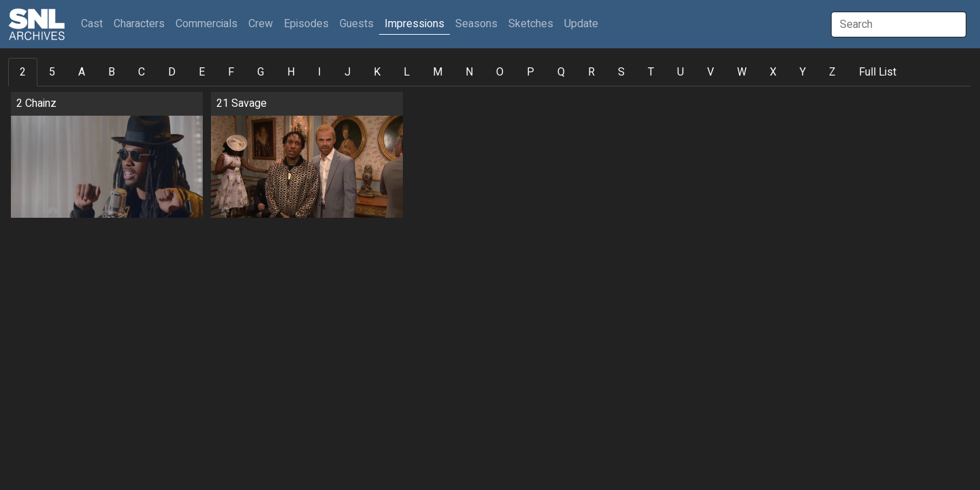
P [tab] (530, 72)
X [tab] (773, 72)
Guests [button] (357, 24)
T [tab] (651, 72)
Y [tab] (803, 72)
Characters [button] (139, 24)
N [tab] (469, 72)
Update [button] (581, 24)
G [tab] (261, 72)
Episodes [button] (306, 24)
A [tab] (82, 72)
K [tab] (377, 72)
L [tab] (407, 72)
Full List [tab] (878, 72)
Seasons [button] (476, 24)
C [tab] (142, 72)
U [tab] (681, 72)
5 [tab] (52, 72)
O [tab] (500, 72)
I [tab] (320, 72)
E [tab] (202, 72)
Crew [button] (261, 24)
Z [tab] (832, 72)
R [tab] (591, 72)
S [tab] (621, 72)
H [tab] (291, 72)
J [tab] (347, 72)
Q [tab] (561, 72)
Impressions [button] (414, 24)
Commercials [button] (207, 24)
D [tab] (172, 72)
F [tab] (231, 72)
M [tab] (438, 72)
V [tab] (710, 72)
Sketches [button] (531, 24)
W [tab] (742, 72)
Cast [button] (95, 23)
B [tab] (112, 72)
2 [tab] (23, 72)
